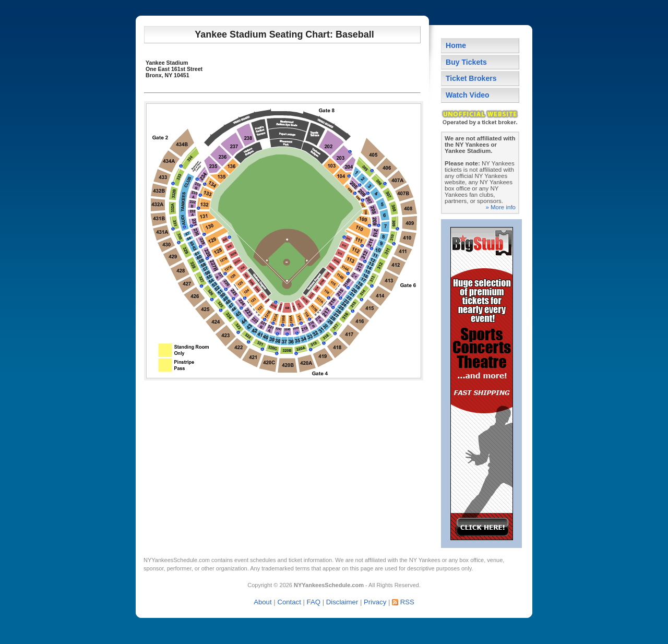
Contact (289, 602)
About (263, 602)
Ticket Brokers (471, 78)
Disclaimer (342, 602)
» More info (500, 207)
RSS (407, 602)
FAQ (314, 602)
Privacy (375, 602)
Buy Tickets (466, 62)
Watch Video (468, 95)
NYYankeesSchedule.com (177, 560)
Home (456, 45)
